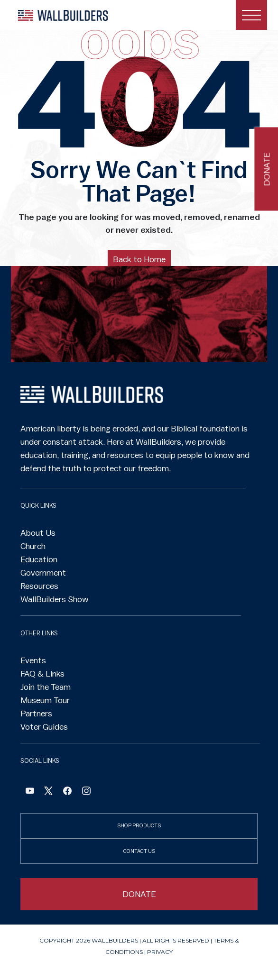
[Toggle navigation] (251, 15)
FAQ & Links (42, 674)
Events (33, 660)
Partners (36, 714)
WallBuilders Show (55, 599)
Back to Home (139, 259)
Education (39, 559)
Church (33, 546)
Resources (39, 586)
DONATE (139, 894)
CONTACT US (139, 851)
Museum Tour (45, 700)
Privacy (160, 952)
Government (43, 573)
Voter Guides (44, 727)
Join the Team (46, 687)
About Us (38, 533)
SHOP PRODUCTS (139, 826)
